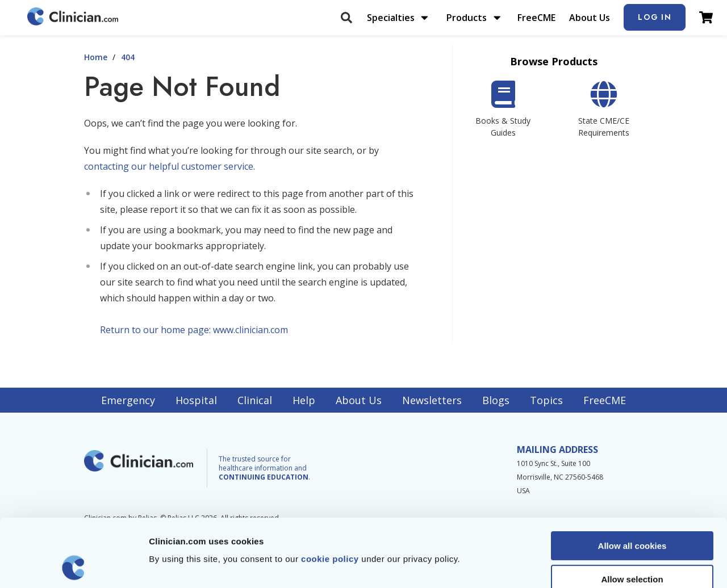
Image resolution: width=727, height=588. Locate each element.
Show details (596, 566)
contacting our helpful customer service (169, 166)
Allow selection (632, 516)
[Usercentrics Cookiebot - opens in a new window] (74, 566)
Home (96, 57)
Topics (546, 400)
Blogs (496, 400)
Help (304, 400)
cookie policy (330, 495)
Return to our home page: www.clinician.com (194, 330)
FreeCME (536, 18)
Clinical (255, 400)
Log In (655, 17)
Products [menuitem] (467, 18)
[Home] (73, 17)
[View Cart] (706, 17)
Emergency (128, 400)
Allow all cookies (632, 482)
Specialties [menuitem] (391, 18)
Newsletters (432, 400)
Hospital (196, 400)
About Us (590, 18)
